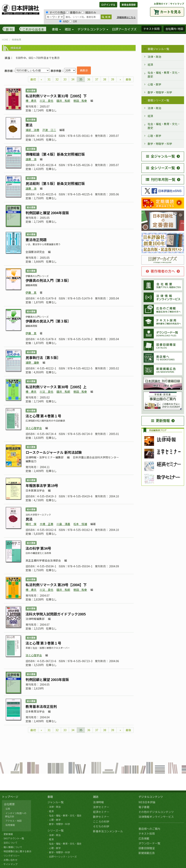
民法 (29, 519)
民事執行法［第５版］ (43, 357)
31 (49, 79)
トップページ (10, 797)
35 (81, 79)
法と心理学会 (34, 428)
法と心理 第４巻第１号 (43, 416)
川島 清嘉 (63, 524)
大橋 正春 (46, 524)
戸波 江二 (49, 130)
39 (113, 79)
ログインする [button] (108, 5)
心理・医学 (154, 84)
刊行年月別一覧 (161, 179)
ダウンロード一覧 (149, 843)
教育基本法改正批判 (41, 706)
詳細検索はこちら (126, 17)
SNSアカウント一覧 (14, 838)
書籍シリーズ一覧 (158, 100)
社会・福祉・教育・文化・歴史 (164, 74)
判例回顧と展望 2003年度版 (47, 679)
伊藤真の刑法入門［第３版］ (48, 280)
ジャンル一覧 (56, 802)
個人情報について (13, 847)
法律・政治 (154, 57)
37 (97, 79)
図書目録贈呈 (147, 848)
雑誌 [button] (69, 29)
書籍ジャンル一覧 (158, 49)
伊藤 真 (31, 292)
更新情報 (160, 420)
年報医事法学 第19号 (42, 485)
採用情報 (10, 825)
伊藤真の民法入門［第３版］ (48, 321)
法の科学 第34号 (38, 548)
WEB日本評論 (147, 802)
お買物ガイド (161, 4)
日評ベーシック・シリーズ (63, 856)
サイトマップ (177, 4)
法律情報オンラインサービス (156, 817)
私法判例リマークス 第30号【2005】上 (56, 387)
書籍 (50, 797)
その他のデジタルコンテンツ (156, 812)
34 (73, 79)
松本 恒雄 (80, 524)
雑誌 (96, 797)
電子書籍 (144, 807)
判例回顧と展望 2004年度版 (47, 213)
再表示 (84, 70)
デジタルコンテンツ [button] (93, 29)
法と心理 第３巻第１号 (43, 643)
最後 (128, 79)
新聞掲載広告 (147, 853)
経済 (150, 65)
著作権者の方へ (160, 271)
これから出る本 (33, 29)
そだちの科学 (101, 826)
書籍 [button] (56, 29)
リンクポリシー (12, 855)
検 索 (106, 17)
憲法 (29, 125)
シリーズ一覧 (56, 830)
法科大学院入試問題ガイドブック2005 (56, 614)
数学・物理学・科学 (160, 92)
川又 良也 (46, 101)
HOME (5, 39)
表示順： (10, 71)
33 (65, 79)
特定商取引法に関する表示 (17, 851)
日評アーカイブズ (124, 29)
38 (105, 79)
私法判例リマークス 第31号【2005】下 (56, 96)
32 (57, 79)
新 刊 (9, 29)
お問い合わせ (10, 860)
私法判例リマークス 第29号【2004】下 (56, 585)
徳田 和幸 (80, 101)
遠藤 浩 (31, 159)
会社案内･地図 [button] (174, 29)
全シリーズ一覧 (161, 168)
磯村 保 (31, 524)
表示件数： (57, 71)
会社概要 (9, 804)
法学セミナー (101, 807)
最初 (33, 79)
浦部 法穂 (32, 130)
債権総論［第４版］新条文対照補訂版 (55, 154)
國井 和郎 (63, 101)
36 (89, 79)
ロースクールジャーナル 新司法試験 (54, 452)
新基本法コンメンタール (108, 831)
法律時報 (98, 802)
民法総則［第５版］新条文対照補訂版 (55, 183)
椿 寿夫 (31, 101)
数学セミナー (101, 817)
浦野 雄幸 (32, 362)
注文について (10, 843)
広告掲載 (144, 838)
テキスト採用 (147, 833)
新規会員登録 (129, 5)
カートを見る (170, 12)
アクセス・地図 (13, 821)
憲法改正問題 (36, 240)
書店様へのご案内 (149, 829)
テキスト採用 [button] (152, 29)
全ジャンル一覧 (161, 156)
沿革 (8, 809)
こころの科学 (101, 821)
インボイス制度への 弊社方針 (15, 815)
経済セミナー (101, 812)
